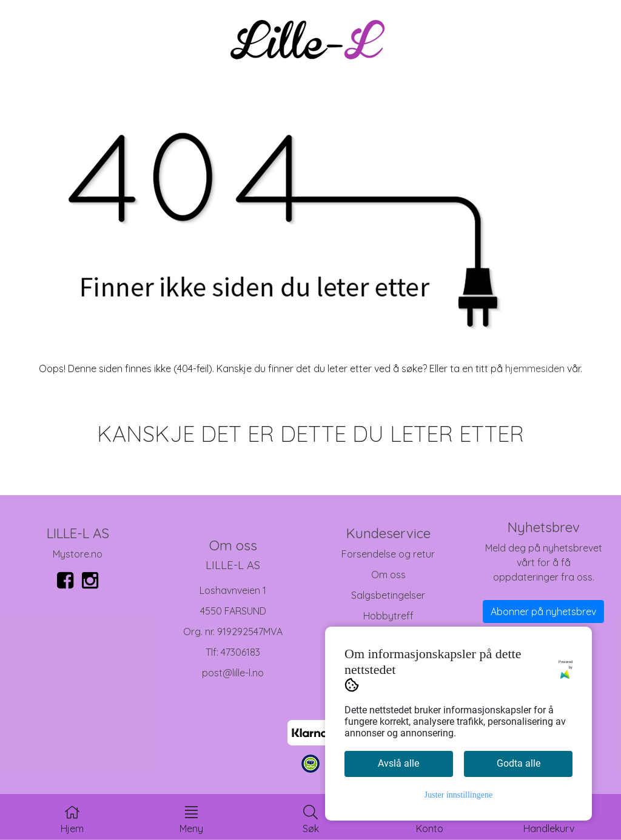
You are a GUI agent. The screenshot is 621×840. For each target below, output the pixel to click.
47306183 (240, 652)
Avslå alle (398, 763)
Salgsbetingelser (388, 595)
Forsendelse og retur (388, 554)
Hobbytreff (388, 616)
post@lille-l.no (233, 673)
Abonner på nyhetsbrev (543, 612)
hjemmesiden (535, 368)
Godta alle (519, 763)
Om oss (388, 575)
